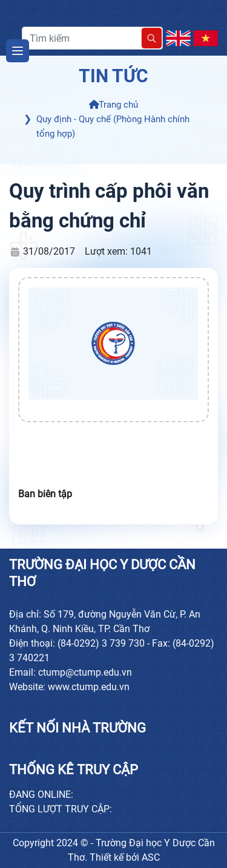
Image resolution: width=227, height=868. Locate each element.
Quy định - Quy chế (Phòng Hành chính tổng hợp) (113, 126)
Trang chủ (114, 105)
